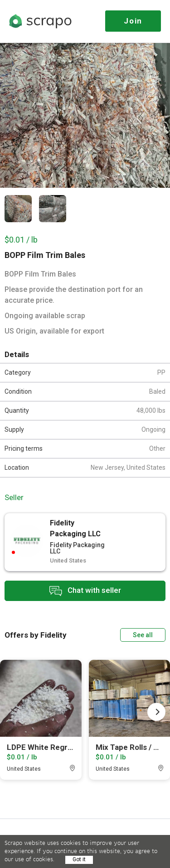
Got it (79, 859)
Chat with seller (85, 591)
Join (133, 21)
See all (143, 635)
